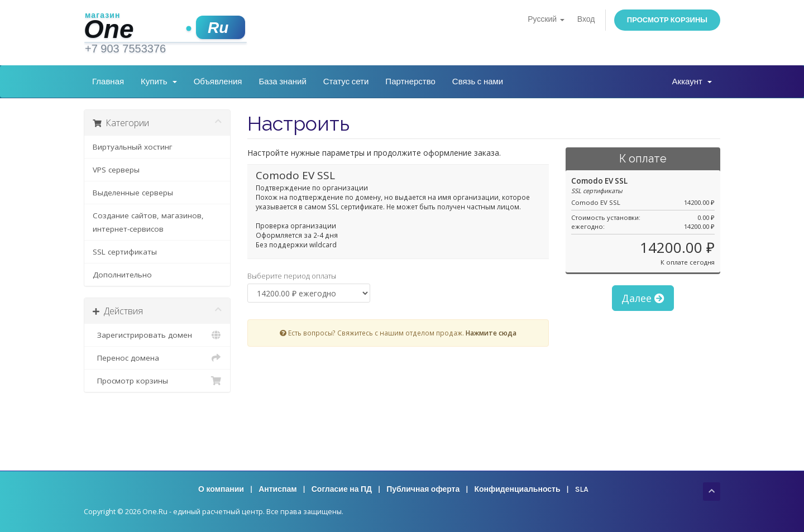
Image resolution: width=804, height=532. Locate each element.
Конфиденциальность (517, 489)
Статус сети (346, 82)
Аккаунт (692, 82)
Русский (546, 19)
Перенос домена (157, 358)
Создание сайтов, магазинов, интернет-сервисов (148, 222)
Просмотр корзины (667, 20)
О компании (221, 489)
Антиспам (277, 489)
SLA (582, 489)
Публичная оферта (423, 489)
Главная (108, 82)
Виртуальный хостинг (133, 147)
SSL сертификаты (125, 252)
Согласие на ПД (342, 489)
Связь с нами (478, 82)
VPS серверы (116, 170)
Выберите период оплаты (292, 276)
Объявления (218, 82)
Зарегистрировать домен (157, 335)
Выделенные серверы (133, 193)
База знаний (282, 82)
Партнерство (410, 82)
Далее (643, 298)
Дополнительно (122, 275)
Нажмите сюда (491, 333)
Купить (159, 82)
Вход (586, 19)
